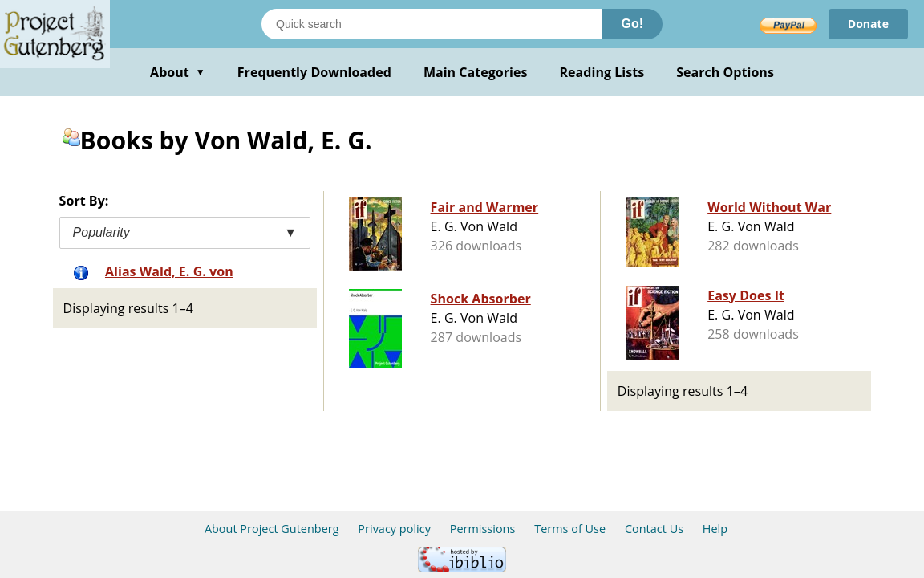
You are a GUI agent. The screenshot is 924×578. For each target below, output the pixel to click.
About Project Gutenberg (272, 529)
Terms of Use (570, 529)
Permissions (483, 529)
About (178, 72)
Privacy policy (394, 529)
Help (715, 529)
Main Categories (476, 72)
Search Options (725, 72)
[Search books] (432, 24)
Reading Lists (602, 72)
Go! (632, 24)
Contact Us (654, 529)
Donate (868, 24)
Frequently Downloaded (314, 72)
